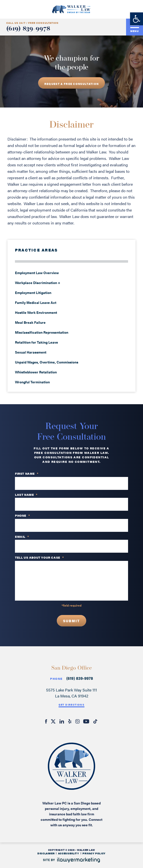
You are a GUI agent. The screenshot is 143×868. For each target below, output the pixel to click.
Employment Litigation (33, 292)
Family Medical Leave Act (36, 302)
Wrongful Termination (32, 382)
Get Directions (72, 705)
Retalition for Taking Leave (36, 342)
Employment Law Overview (37, 273)
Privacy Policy (94, 853)
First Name (27, 474)
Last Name (26, 495)
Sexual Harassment (31, 352)
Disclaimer (46, 853)
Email (22, 537)
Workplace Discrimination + (38, 283)
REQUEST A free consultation (72, 84)
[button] (137, 19)
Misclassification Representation (42, 332)
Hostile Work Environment (36, 312)
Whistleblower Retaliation (36, 372)
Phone (56, 679)
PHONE (23, 516)
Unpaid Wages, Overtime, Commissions (47, 362)
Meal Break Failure (30, 322)
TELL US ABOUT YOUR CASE (39, 558)
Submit (71, 621)
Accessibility (69, 853)
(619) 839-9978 (28, 29)
